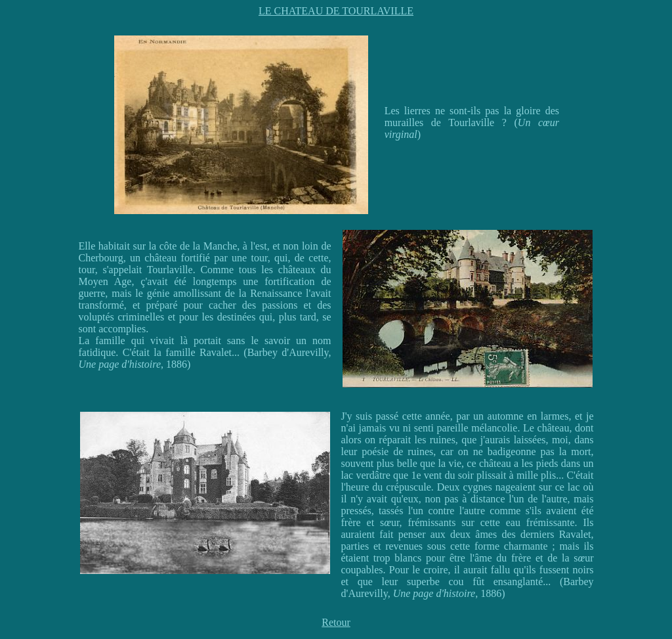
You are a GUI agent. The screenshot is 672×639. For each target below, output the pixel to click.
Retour (336, 622)
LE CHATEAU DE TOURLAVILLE (336, 11)
